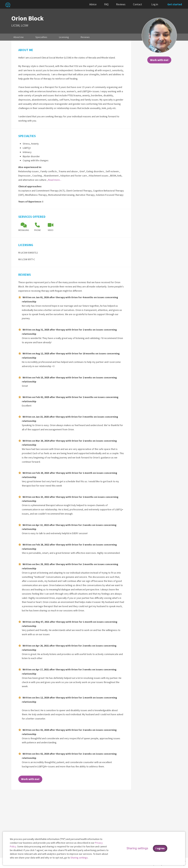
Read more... (55, 180)
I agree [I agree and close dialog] (160, 848)
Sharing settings (79, 858)
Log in (155, 4)
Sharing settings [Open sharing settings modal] (137, 848)
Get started (175, 4)
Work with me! (159, 60)
